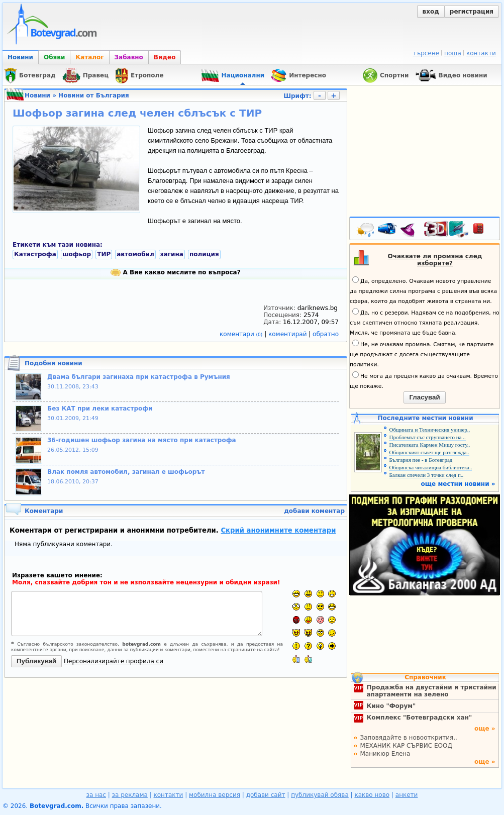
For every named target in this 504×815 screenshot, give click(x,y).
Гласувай (424, 397)
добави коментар (314, 511)
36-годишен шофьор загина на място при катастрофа (142, 440)
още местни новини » (458, 484)
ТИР (104, 254)
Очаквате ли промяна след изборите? (435, 260)
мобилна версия (215, 795)
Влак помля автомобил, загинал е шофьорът (126, 472)
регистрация (472, 12)
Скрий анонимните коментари (278, 530)
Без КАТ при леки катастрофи (100, 409)
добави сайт (266, 795)
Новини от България (94, 95)
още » (485, 729)
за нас (96, 795)
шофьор (77, 254)
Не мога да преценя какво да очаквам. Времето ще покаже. (424, 380)
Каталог (89, 57)
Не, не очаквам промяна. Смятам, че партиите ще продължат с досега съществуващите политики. (422, 354)
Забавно (129, 57)
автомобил (135, 254)
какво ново (372, 795)
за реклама (130, 795)
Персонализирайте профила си (114, 661)
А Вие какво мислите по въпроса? (175, 272)
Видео (165, 57)
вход (431, 12)
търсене (426, 53)
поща (453, 53)
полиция (204, 254)
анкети (407, 795)
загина (172, 254)
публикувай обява (320, 795)
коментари (242, 334)
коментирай (288, 334)
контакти (481, 53)
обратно (326, 334)
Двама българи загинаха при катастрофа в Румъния (139, 377)
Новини (20, 57)
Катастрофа (35, 254)
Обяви (54, 57)
